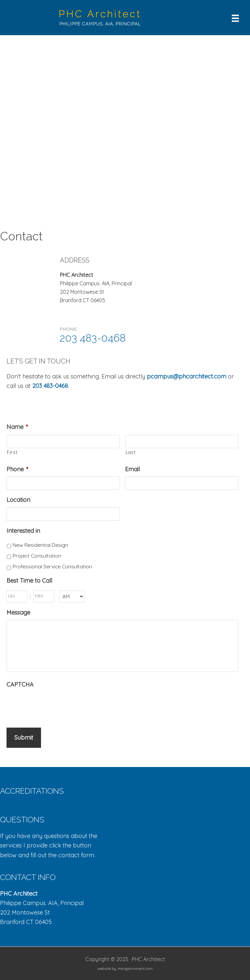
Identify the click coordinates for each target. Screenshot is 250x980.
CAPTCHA (20, 684)
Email (132, 469)
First (12, 452)
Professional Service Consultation (52, 566)
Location (18, 500)
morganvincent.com (135, 968)
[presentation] (56, 704)
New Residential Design (40, 545)
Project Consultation (37, 556)
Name (17, 427)
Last (131, 452)
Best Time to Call (29, 581)
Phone (17, 469)
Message (18, 612)
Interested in (23, 531)
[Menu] (235, 18)
